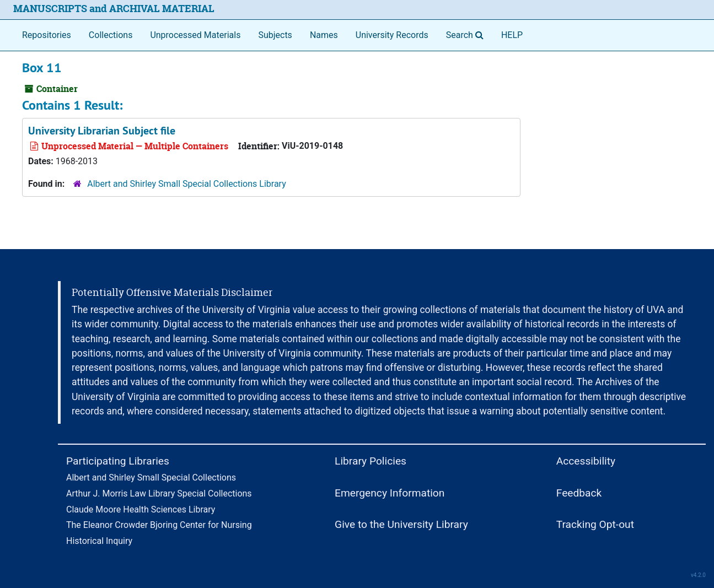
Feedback (579, 493)
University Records (392, 35)
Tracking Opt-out (595, 524)
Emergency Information (390, 493)
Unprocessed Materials (195, 35)
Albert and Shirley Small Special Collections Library (187, 184)
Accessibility (586, 461)
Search (467, 34)
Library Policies (371, 461)
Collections (111, 35)
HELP (512, 35)
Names (324, 35)
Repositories (47, 35)
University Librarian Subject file (102, 131)
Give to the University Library (401, 524)
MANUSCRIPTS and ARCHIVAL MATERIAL (114, 9)
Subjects (275, 35)
